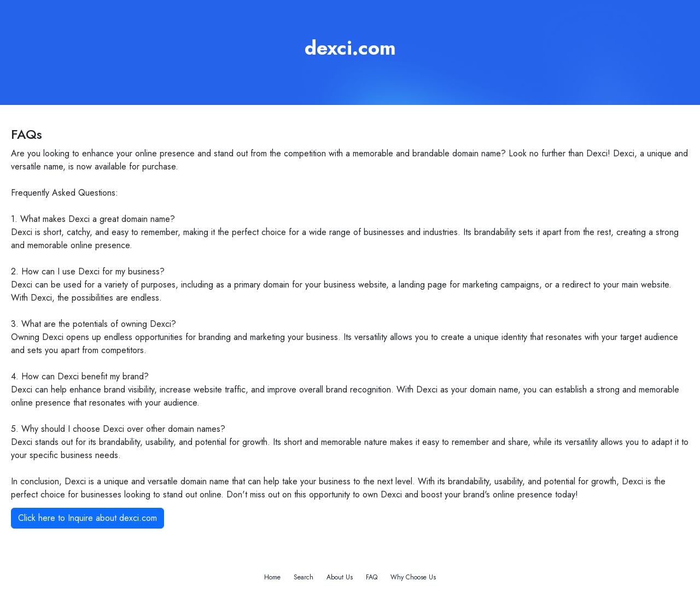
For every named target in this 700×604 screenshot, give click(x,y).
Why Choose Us (413, 577)
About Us (340, 577)
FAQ (372, 577)
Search (304, 577)
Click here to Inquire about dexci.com (87, 518)
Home (272, 577)
